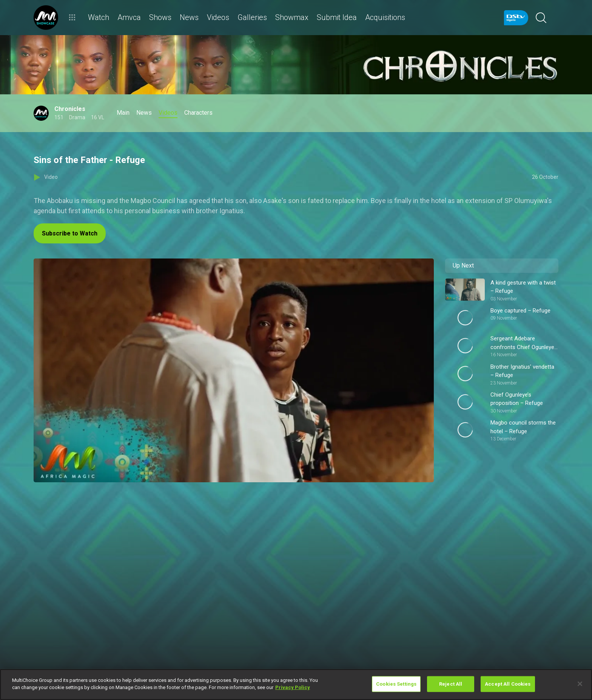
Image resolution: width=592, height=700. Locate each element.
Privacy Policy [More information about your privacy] (293, 687)
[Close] (580, 684)
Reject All (451, 684)
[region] (296, 685)
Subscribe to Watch (70, 233)
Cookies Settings (396, 684)
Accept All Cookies (508, 684)
